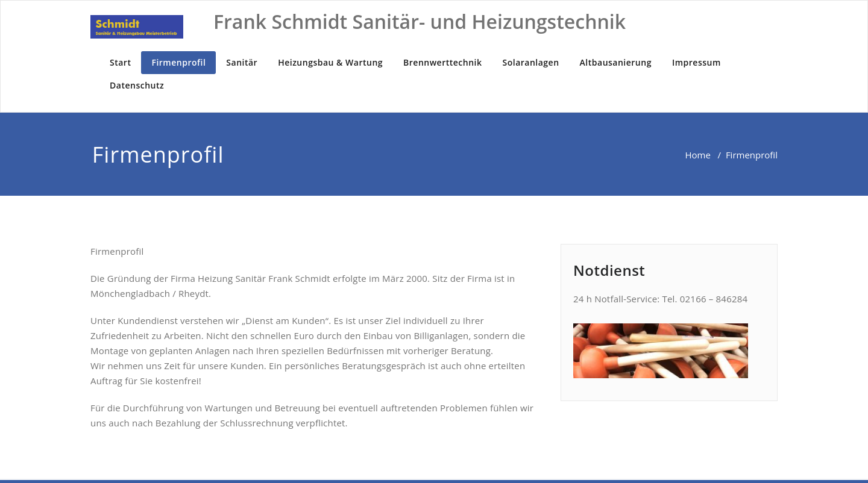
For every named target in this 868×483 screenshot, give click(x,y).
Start (120, 62)
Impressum (697, 62)
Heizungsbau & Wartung (330, 62)
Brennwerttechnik (442, 62)
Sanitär (242, 62)
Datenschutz (137, 85)
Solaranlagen (531, 62)
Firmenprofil (178, 62)
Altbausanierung (616, 62)
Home (697, 155)
